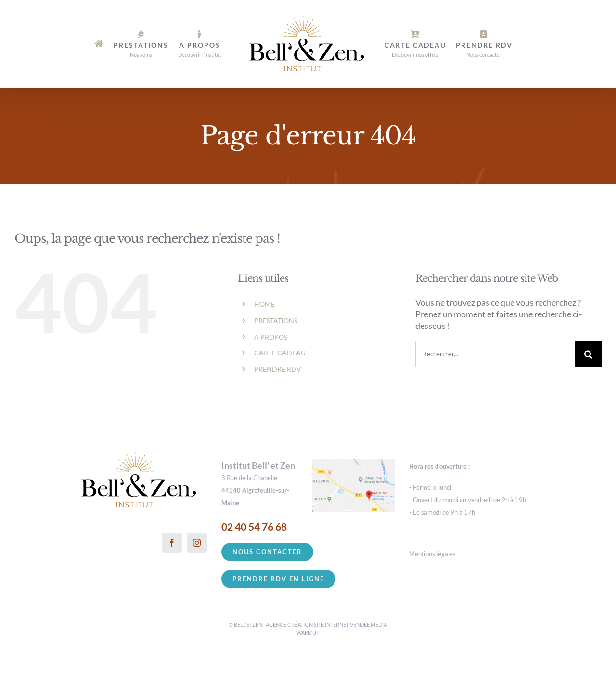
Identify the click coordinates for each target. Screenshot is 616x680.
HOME (264, 304)
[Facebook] (172, 543)
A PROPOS (271, 337)
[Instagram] (197, 543)
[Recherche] (588, 354)
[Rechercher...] (495, 354)
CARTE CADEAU (280, 353)
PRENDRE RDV (278, 369)
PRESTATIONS (276, 320)
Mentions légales (432, 554)
